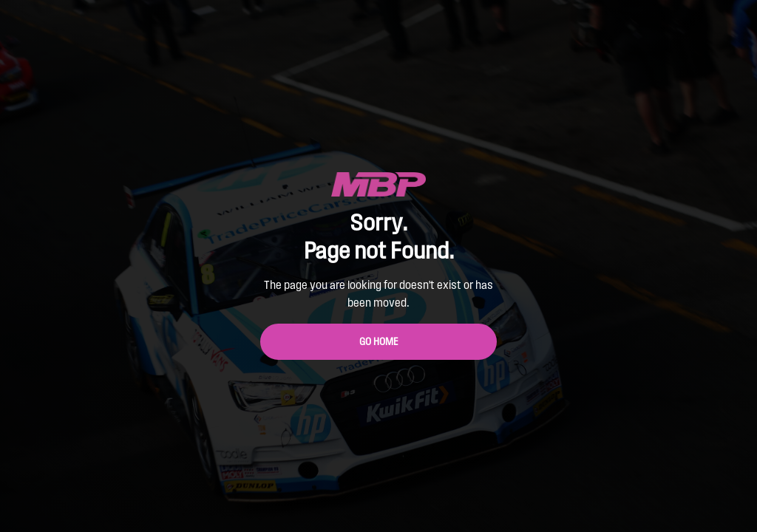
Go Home (379, 342)
